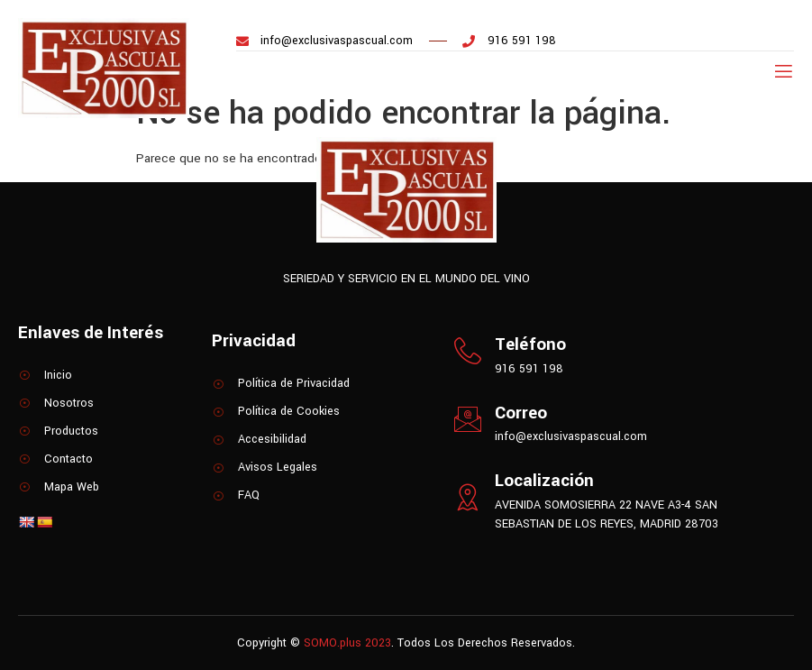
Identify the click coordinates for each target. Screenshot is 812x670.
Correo (521, 413)
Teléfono (530, 344)
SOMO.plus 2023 (347, 643)
